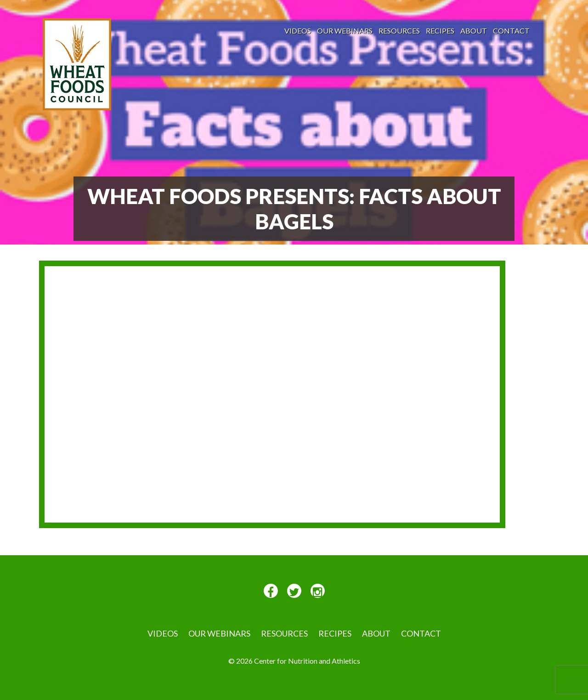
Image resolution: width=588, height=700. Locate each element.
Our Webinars (345, 31)
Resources (399, 31)
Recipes (440, 31)
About (474, 31)
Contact (511, 31)
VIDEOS (298, 31)
